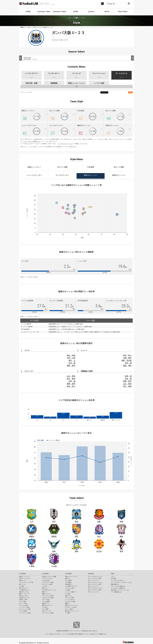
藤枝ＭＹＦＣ (46, 603)
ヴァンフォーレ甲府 (48, 596)
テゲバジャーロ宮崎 (48, 613)
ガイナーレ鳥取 (69, 598)
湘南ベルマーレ (47, 594)
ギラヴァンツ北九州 (71, 607)
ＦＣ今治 (45, 607)
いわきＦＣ (45, 586)
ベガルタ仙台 (46, 580)
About (107, 12)
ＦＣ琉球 (68, 613)
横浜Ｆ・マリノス (24, 594)
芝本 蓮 (72, 363)
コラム (113, 577)
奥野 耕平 (71, 366)
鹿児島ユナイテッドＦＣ (72, 611)
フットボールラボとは (117, 580)
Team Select (123, 12)
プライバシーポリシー (75, 631)
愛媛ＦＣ (68, 603)
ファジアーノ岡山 (24, 607)
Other (113, 574)
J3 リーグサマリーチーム (95, 588)
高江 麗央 (71, 379)
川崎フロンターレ (24, 592)
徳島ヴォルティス (47, 605)
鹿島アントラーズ (24, 577)
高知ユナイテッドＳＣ (71, 605)
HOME (28, 12)
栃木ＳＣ (68, 579)
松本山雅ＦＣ (69, 584)
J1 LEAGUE (22, 574)
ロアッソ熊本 (69, 609)
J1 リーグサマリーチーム (95, 577)
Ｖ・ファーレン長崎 (25, 613)
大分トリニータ (47, 611)
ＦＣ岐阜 (68, 590)
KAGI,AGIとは (115, 584)
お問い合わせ (92, 631)
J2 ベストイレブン (93, 586)
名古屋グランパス (24, 598)
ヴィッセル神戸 (24, 605)
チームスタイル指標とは (31, 141)
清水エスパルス (24, 596)
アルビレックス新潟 (48, 598)
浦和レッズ (22, 580)
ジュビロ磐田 (46, 601)
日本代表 (113, 579)
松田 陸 (128, 376)
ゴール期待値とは (116, 592)
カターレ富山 (46, 600)
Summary (91, 574)
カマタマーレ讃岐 (70, 601)
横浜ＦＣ (45, 592)
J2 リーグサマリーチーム (95, 582)
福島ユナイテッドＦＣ (71, 577)
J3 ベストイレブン (93, 592)
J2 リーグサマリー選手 (95, 584)
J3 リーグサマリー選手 (95, 590)
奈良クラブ (68, 596)
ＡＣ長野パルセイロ (71, 586)
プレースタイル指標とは (118, 586)
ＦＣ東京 (22, 586)
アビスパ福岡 (23, 611)
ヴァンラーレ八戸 (47, 579)
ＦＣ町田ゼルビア (24, 590)
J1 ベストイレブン (93, 580)
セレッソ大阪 (23, 603)
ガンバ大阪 (22, 601)
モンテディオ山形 (47, 584)
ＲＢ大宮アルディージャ (49, 590)
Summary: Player (60, 12)
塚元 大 (72, 360)
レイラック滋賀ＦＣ (71, 592)
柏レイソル (22, 584)
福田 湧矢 (127, 366)
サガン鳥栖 (45, 609)
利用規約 (59, 631)
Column (91, 12)
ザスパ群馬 (68, 580)
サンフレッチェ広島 (25, 609)
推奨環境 (65, 631)
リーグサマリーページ (65, 144)
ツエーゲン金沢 (69, 588)
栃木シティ (45, 588)
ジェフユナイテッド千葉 (26, 582)
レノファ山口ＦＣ (70, 600)
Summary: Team (44, 12)
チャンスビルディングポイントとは (121, 582)
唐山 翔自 (71, 355)
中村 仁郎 (71, 358)
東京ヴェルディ (24, 588)
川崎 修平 (127, 358)
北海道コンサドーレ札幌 (49, 577)
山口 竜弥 (71, 376)
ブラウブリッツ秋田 (48, 582)
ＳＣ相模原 (68, 582)
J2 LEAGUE (45, 574)
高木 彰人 (127, 355)
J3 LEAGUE (68, 574)
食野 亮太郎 (127, 360)
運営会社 (85, 631)
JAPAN (75, 12)
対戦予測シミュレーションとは (120, 590)
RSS (130, 92)
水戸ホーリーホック (25, 579)
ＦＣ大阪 (68, 594)
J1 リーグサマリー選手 (95, 579)
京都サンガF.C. (23, 600)
